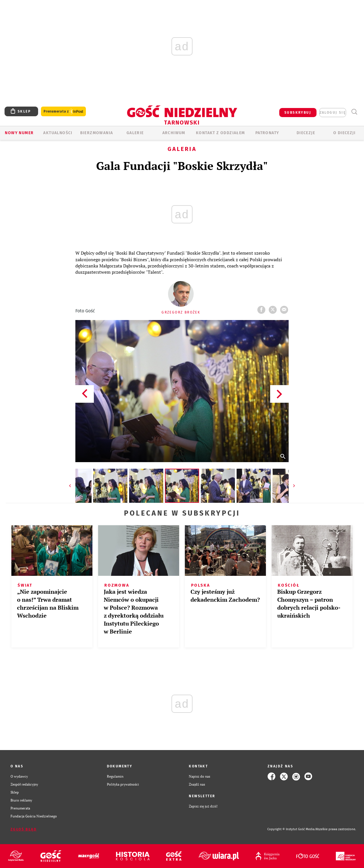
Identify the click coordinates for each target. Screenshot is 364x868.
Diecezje (306, 133)
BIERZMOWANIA (97, 133)
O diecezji (344, 133)
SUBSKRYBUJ (298, 113)
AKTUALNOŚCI (58, 133)
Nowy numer (19, 133)
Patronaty (267, 133)
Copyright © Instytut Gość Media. (291, 829)
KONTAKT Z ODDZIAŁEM (221, 133)
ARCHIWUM (174, 133)
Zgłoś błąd (24, 829)
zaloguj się (333, 113)
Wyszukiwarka (354, 112)
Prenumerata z (63, 112)
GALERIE (135, 133)
